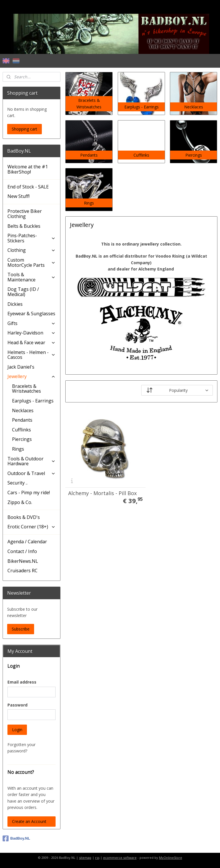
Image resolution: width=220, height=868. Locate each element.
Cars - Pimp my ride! (29, 493)
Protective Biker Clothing (25, 214)
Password (17, 705)
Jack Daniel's (21, 367)
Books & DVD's (24, 517)
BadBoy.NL (16, 838)
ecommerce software (120, 858)
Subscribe (21, 629)
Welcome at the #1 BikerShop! (28, 169)
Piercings (22, 439)
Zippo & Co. (20, 502)
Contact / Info (22, 551)
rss (97, 858)
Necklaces (23, 410)
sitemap (85, 858)
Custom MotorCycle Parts (32, 262)
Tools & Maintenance (32, 277)
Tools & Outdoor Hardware (32, 461)
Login (17, 730)
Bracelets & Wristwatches (26, 389)
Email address (22, 682)
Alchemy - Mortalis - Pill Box (97, 484)
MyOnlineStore (171, 858)
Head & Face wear (32, 342)
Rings (18, 449)
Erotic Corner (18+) (32, 527)
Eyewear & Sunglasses (31, 314)
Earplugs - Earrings (33, 401)
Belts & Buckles (24, 226)
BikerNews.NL (23, 561)
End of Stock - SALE (28, 187)
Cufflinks (21, 430)
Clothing (32, 250)
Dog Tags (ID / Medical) (23, 292)
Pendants (22, 420)
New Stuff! (18, 196)
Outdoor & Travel (32, 473)
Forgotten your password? (21, 748)
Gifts (32, 323)
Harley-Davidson (32, 333)
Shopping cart (24, 129)
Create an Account (29, 821)
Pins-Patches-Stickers (32, 238)
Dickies (15, 304)
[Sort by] (177, 390)
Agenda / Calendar (27, 542)
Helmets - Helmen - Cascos (32, 355)
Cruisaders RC (22, 571)
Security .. (17, 483)
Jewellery (32, 376)
